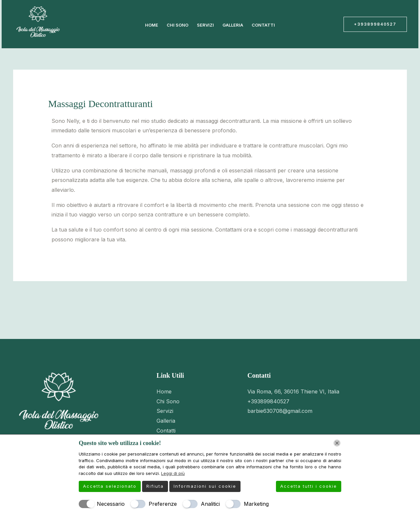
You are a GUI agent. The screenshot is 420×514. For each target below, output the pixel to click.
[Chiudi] (337, 443)
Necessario (111, 504)
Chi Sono (178, 25)
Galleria (233, 25)
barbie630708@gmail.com (280, 411)
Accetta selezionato (110, 486)
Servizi (205, 25)
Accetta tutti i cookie (309, 486)
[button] (375, 24)
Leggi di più (173, 473)
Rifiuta (155, 486)
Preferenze (163, 504)
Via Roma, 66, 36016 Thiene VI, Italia (293, 391)
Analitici (210, 504)
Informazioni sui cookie (205, 486)
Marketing (256, 504)
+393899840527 (268, 401)
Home (152, 25)
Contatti (263, 25)
